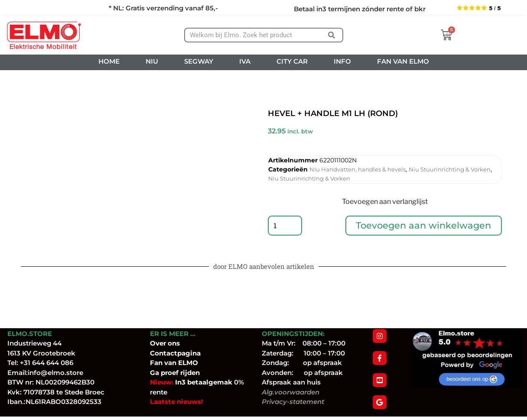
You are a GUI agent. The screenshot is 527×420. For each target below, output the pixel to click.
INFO (342, 61)
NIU (152, 61)
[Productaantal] (285, 226)
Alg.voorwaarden (291, 392)
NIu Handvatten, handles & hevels (358, 169)
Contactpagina (175, 353)
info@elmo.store (55, 373)
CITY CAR (292, 61)
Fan (156, 363)
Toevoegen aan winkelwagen (424, 226)
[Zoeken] (331, 35)
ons (174, 343)
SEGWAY (199, 61)
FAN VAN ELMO (403, 61)
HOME (109, 61)
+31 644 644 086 (47, 363)
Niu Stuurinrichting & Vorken (450, 169)
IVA (245, 61)
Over (159, 343)
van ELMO (180, 363)
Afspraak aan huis (291, 382)
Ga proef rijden (175, 373)
